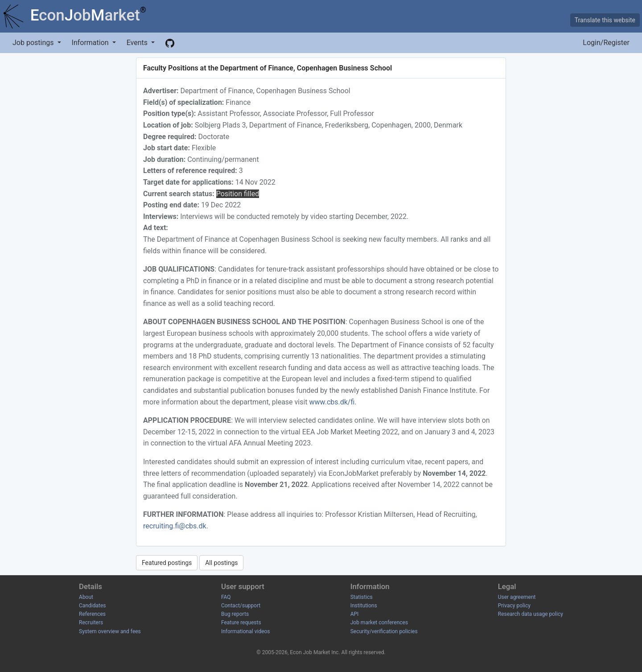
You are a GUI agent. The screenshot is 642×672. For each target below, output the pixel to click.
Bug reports (235, 614)
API (355, 614)
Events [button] (138, 43)
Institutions (364, 606)
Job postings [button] (34, 43)
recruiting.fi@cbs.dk (175, 526)
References (92, 614)
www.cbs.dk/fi (332, 402)
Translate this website (605, 20)
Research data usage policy (531, 614)
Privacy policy (514, 606)
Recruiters (91, 623)
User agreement (517, 597)
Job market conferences (379, 623)
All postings (221, 563)
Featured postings (167, 563)
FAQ (226, 597)
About (86, 597)
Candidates (92, 606)
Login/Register (606, 43)
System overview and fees (110, 631)
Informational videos (246, 631)
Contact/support (241, 606)
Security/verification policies (384, 631)
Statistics (362, 597)
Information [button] (91, 43)
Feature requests (241, 623)
